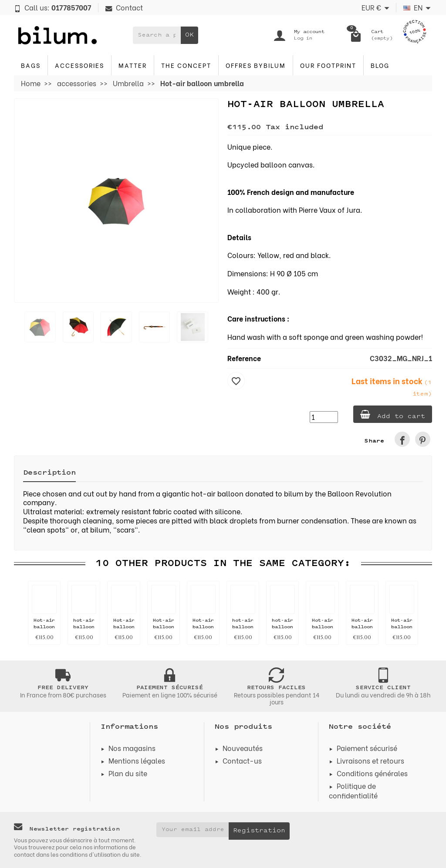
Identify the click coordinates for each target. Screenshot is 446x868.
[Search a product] (157, 35)
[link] (402, 439)
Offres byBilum (256, 65)
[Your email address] (193, 830)
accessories (79, 65)
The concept (186, 65)
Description (49, 473)
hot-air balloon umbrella (84, 627)
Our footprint (328, 65)
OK (189, 35)
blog (380, 65)
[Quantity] (324, 417)
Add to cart (393, 415)
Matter (133, 65)
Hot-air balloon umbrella (44, 627)
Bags (31, 65)
